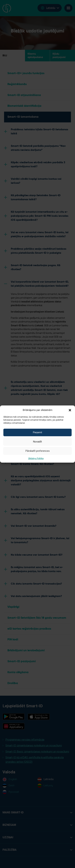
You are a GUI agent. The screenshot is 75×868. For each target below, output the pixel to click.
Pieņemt (37, 432)
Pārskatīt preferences (38, 451)
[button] (70, 410)
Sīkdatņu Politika (36, 458)
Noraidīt (37, 442)
